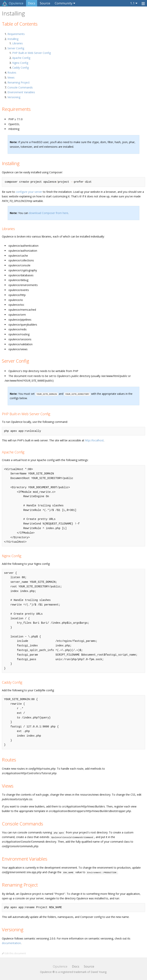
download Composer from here (49, 213)
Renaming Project (19, 82)
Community (64, 3)
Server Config (16, 48)
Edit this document (14, 953)
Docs (32, 3)
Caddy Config (20, 68)
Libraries (18, 43)
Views (11, 77)
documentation (11, 943)
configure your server (29, 192)
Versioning (14, 97)
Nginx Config (20, 63)
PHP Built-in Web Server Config (31, 53)
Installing (13, 39)
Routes (12, 73)
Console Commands (20, 87)
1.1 (132, 3)
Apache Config (21, 58)
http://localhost (94, 440)
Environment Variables (21, 92)
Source (45, 3)
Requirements (16, 34)
